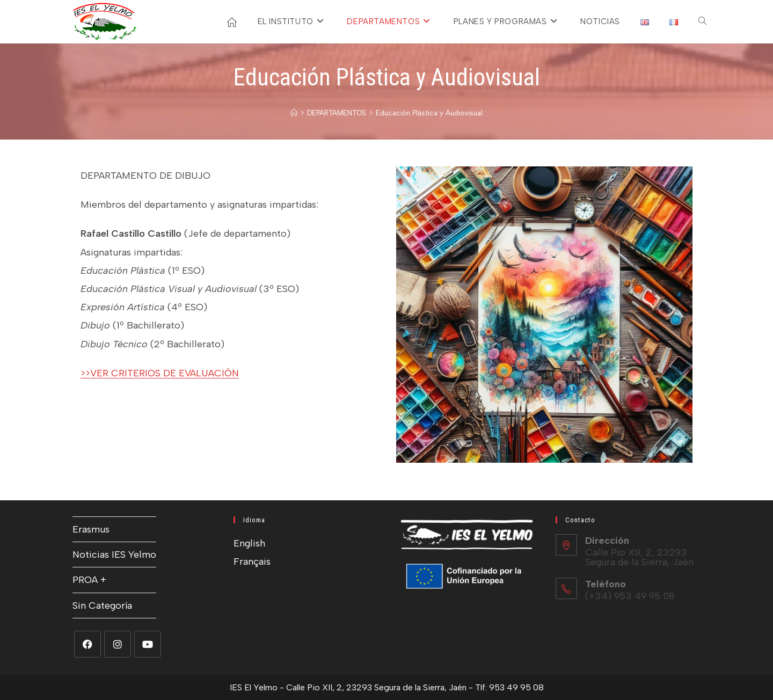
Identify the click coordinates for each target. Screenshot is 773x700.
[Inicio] (294, 113)
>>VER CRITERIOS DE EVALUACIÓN (160, 373)
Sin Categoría (102, 606)
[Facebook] (87, 644)
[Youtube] (148, 644)
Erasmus (91, 529)
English (249, 543)
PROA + (89, 580)
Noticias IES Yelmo (114, 555)
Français (252, 562)
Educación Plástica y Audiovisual (429, 113)
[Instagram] (118, 644)
